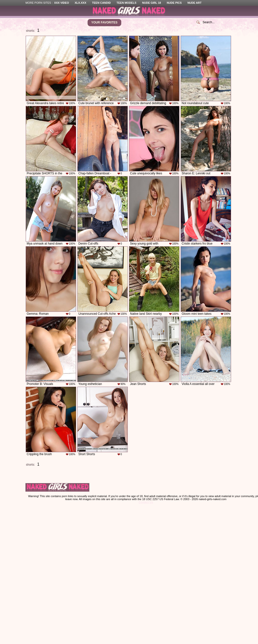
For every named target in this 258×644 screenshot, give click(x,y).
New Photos (47, 22)
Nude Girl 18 (152, 3)
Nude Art (194, 3)
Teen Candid (101, 3)
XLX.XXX (80, 3)
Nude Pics (174, 3)
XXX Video (62, 3)
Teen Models (126, 3)
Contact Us (146, 502)
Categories (135, 22)
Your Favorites (104, 22)
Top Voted (74, 22)
